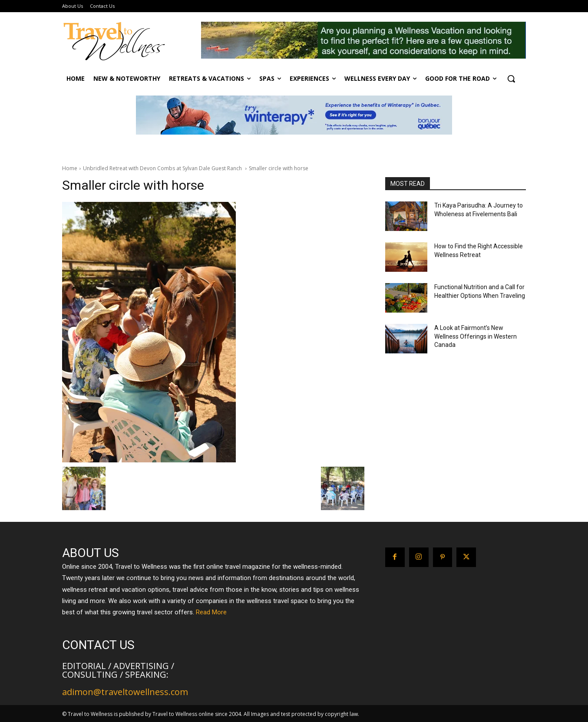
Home (70, 168)
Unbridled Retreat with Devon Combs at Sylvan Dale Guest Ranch (163, 168)
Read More (211, 612)
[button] (511, 79)
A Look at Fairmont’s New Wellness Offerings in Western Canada (476, 336)
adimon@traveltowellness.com (125, 692)
